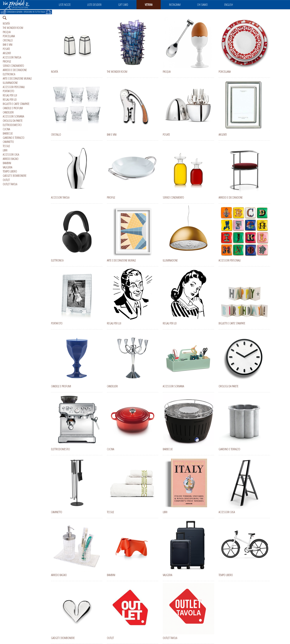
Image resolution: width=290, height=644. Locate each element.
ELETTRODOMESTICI (12, 125)
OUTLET (6, 180)
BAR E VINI (8, 45)
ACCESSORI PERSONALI (14, 87)
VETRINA (149, 5)
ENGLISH (229, 5)
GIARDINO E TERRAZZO (14, 138)
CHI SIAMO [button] (202, 5)
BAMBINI (7, 163)
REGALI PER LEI (10, 100)
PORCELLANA (9, 36)
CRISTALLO (8, 40)
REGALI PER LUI (10, 95)
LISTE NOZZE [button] (65, 5)
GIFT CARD (123, 5)
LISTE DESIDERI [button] (94, 5)
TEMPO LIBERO (10, 171)
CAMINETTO (8, 142)
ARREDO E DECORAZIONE (15, 70)
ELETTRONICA (9, 74)
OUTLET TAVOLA (10, 184)
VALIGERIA (7, 167)
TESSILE (6, 146)
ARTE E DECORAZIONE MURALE (17, 78)
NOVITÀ (6, 24)
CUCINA (6, 129)
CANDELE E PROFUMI (13, 108)
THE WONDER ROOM (13, 28)
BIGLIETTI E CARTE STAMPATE (16, 104)
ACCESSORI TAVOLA (12, 57)
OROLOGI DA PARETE (13, 121)
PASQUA (7, 32)
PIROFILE (7, 61)
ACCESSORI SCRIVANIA (13, 116)
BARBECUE (8, 133)
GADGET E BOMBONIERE (15, 176)
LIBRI (5, 150)
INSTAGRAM (175, 5)
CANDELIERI (8, 112)
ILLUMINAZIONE (10, 83)
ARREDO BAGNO (11, 159)
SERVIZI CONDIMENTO (13, 66)
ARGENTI (7, 53)
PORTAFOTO (9, 91)
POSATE (6, 49)
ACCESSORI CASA (11, 155)
